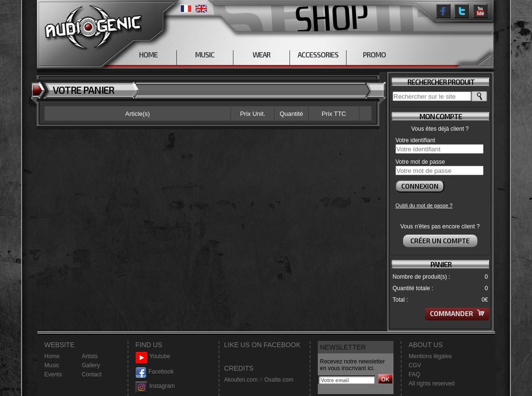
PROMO (374, 55)
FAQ (415, 374)
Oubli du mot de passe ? (424, 205)
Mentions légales (430, 356)
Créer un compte (440, 241)
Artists (90, 356)
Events (53, 374)
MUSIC (205, 55)
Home (52, 356)
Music (52, 365)
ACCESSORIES (318, 55)
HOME (148, 55)
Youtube (153, 356)
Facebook (155, 372)
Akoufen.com (241, 380)
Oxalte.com (279, 380)
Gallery (91, 365)
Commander (457, 313)
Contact (92, 374)
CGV (415, 365)
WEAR (261, 55)
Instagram (155, 386)
